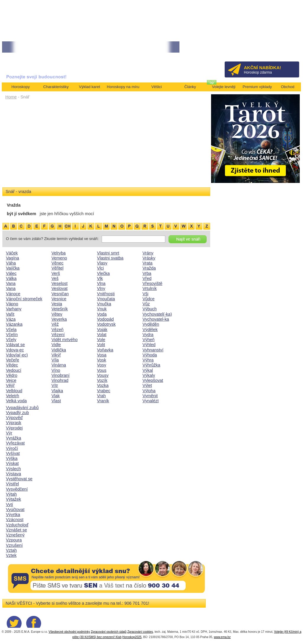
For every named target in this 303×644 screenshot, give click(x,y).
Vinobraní (60, 375)
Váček (12, 253)
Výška (12, 458)
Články (190, 87)
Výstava (13, 474)
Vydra (148, 335)
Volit (101, 345)
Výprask (14, 423)
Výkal (148, 370)
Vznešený (15, 535)
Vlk (100, 278)
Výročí (12, 448)
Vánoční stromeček (24, 299)
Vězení (58, 335)
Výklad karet (90, 87)
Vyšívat (13, 453)
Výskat (12, 463)
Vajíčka (13, 268)
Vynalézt (151, 401)
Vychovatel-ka (156, 319)
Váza (11, 319)
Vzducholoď (17, 525)
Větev (57, 314)
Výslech (13, 469)
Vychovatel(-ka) (157, 314)
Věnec (57, 263)
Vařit (10, 314)
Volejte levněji (224, 87)
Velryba (59, 253)
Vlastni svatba (110, 258)
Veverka (59, 319)
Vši (145, 294)
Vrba (147, 273)
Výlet (147, 385)
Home (11, 97)
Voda (102, 314)
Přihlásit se (285, 49)
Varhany (14, 309)
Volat (102, 335)
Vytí (9, 505)
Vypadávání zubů (22, 408)
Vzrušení (14, 545)
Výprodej (14, 428)
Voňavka (105, 350)
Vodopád (105, 319)
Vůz (146, 304)
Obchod (288, 87)
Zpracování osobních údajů (109, 632)
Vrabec (104, 391)
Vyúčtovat (15, 510)
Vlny (101, 288)
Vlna (101, 283)
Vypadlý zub (17, 413)
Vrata (148, 263)
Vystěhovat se (19, 479)
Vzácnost (15, 520)
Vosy (102, 365)
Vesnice (59, 299)
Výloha (149, 391)
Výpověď (14, 418)
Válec (11, 273)
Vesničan (60, 294)
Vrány (148, 253)
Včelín (12, 335)
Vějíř (10, 385)
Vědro (12, 375)
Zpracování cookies (140, 632)
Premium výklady (257, 87)
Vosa (102, 355)
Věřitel (57, 268)
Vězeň (57, 330)
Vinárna (59, 365)
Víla (55, 360)
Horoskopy (21, 87)
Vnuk (102, 309)
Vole (101, 340)
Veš (55, 278)
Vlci (100, 268)
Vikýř (56, 355)
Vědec (12, 365)
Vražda (149, 268)
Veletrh (13, 396)
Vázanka (14, 324)
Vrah (101, 396)
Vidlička (59, 350)
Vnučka (104, 304)
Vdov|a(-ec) (17, 355)
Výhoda (150, 355)
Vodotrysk (106, 324)
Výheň (149, 340)
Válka (11, 278)
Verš (56, 273)
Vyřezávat (15, 443)
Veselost (59, 283)
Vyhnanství (153, 350)
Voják (102, 330)
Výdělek (150, 330)
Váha (11, 263)
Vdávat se (15, 345)
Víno (56, 370)
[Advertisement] (106, 145)
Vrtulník (150, 288)
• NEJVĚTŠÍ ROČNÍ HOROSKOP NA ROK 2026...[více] (136, 47)
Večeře (13, 360)
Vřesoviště (152, 283)
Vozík (102, 380)
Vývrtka (13, 515)
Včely (11, 340)
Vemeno (59, 258)
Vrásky (149, 258)
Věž (55, 324)
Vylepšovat (153, 380)
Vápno (12, 304)
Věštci (157, 87)
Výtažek (13, 499)
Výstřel (12, 484)
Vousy (103, 375)
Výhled (149, 345)
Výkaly (149, 375)
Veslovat (59, 288)
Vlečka (103, 273)
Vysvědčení (17, 489)
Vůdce (149, 299)
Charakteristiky (56, 87)
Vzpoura (14, 540)
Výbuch (150, 309)
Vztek (11, 555)
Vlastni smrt (108, 253)
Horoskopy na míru (123, 87)
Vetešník (60, 309)
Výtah (11, 494)
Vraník (103, 401)
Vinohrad (60, 380)
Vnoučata (106, 299)
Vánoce (13, 294)
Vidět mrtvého (65, 340)
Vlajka (57, 391)
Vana (11, 283)
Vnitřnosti (106, 294)
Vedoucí (14, 370)
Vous (102, 370)
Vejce (11, 380)
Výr (9, 433)
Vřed (147, 278)
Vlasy (102, 263)
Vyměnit (150, 396)
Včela (11, 330)
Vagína (13, 258)
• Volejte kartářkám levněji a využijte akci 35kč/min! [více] (46, 47)
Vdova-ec (15, 350)
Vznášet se (16, 530)
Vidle (56, 345)
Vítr (55, 385)
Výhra (148, 360)
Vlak (56, 396)
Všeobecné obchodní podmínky (69, 632)
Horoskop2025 (132, 637)
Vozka (103, 385)
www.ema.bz (222, 637)
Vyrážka (13, 438)
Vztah (11, 550)
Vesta (57, 304)
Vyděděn (151, 324)
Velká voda (16, 401)
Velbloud (14, 391)
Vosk (102, 360)
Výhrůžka (151, 365)
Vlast (56, 401)
